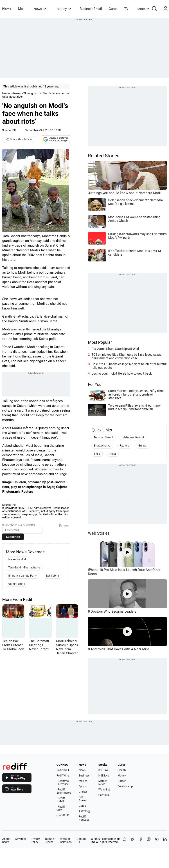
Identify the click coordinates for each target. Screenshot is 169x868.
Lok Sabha (53, 576)
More (143, 9)
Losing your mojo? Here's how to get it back (122, 373)
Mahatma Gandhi (133, 437)
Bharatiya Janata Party (23, 576)
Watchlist (104, 790)
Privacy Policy (35, 841)
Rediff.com (107, 839)
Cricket (83, 792)
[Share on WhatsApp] (124, 841)
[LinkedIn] (165, 841)
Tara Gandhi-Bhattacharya (24, 568)
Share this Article (19, 139)
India (97, 454)
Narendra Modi (17, 559)
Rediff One (63, 776)
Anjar (113, 454)
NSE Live (104, 776)
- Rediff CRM (61, 808)
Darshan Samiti (104, 437)
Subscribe (13, 537)
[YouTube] (157, 841)
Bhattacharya (102, 446)
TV (126, 9)
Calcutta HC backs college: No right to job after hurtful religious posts (129, 366)
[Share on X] (133, 841)
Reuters (124, 446)
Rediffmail (63, 770)
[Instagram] (149, 841)
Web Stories (99, 533)
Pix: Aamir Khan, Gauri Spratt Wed (115, 349)
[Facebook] (141, 841)
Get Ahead (83, 799)
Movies (83, 781)
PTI (14, 130)
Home (7, 9)
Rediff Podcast (84, 818)
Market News (103, 783)
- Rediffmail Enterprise (63, 783)
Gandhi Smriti (17, 584)
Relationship (125, 786)
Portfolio (104, 795)
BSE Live (103, 770)
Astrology (85, 811)
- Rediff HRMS (61, 800)
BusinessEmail (91, 9)
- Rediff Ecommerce (64, 791)
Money (64, 9)
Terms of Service (50, 841)
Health (122, 770)
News (40, 9)
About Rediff (6, 841)
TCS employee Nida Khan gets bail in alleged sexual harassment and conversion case (127, 356)
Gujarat (143, 446)
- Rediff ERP (63, 815)
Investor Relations (66, 841)
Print (64, 526)
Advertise (21, 839)
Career (122, 781)
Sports (83, 786)
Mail (21, 9)
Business (84, 776)
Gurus (113, 9)
